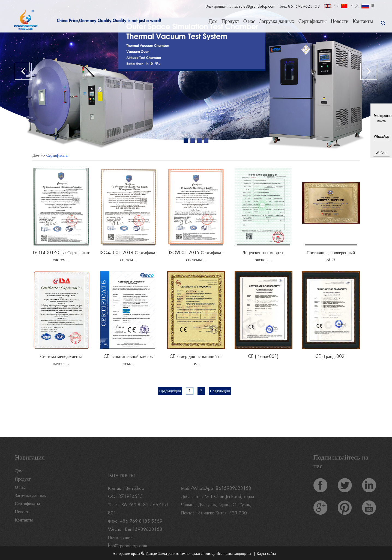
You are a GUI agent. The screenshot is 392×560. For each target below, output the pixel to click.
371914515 (131, 506)
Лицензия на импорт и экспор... (263, 256)
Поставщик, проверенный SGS (331, 256)
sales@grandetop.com (257, 6)
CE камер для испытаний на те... (196, 360)
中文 (355, 6)
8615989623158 (234, 497)
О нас (249, 21)
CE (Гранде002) (331, 357)
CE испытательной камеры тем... (129, 360)
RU (373, 6)
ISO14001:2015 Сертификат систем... (61, 256)
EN (336, 6)
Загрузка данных (277, 21)
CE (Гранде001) (263, 357)
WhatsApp (381, 137)
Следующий (220, 391)
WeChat (381, 153)
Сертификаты (313, 21)
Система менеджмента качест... (61, 360)
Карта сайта (266, 553)
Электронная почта (381, 118)
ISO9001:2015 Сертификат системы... (196, 256)
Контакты (363, 21)
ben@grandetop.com (128, 555)
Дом (213, 21)
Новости (339, 21)
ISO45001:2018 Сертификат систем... (129, 256)
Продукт (230, 21)
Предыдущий (170, 391)
